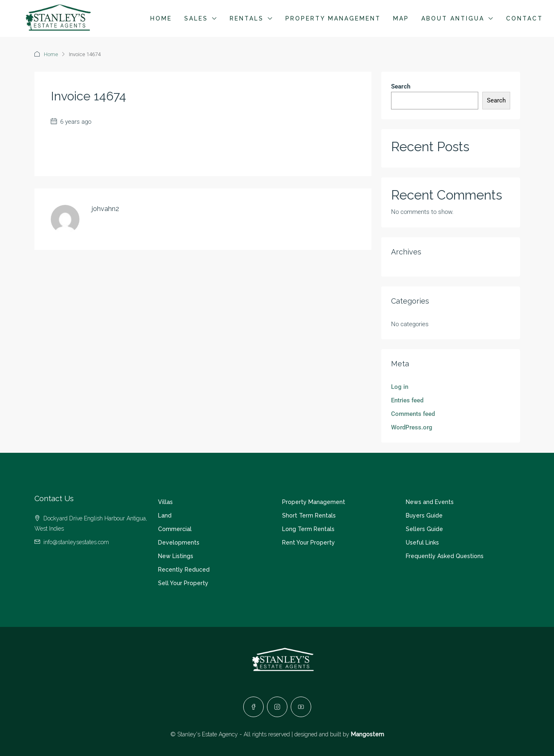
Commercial (175, 529)
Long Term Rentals (308, 529)
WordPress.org (412, 427)
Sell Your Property (183, 583)
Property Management (333, 18)
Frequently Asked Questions (445, 556)
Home (161, 18)
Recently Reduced (184, 570)
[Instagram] (277, 707)
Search (401, 86)
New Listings (176, 556)
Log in (400, 387)
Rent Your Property (309, 543)
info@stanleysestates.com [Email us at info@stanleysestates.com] (76, 542)
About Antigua (453, 18)
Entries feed (407, 400)
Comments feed (413, 414)
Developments (179, 543)
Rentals (247, 18)
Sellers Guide (424, 529)
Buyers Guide (424, 515)
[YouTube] (301, 707)
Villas (165, 502)
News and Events (430, 502)
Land (165, 515)
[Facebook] (253, 707)
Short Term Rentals (309, 515)
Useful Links (422, 543)
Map (401, 18)
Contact (525, 18)
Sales (196, 18)
